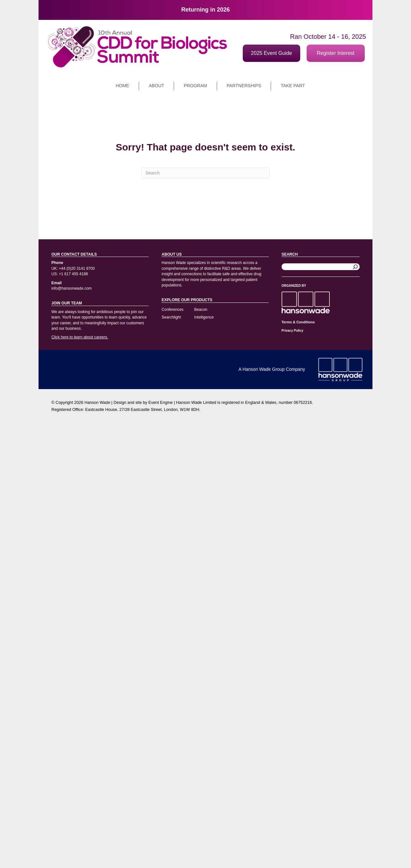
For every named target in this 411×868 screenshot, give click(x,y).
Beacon (201, 310)
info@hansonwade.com (72, 288)
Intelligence (204, 317)
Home (122, 86)
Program (195, 86)
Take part (293, 86)
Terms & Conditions (298, 322)
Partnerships (244, 86)
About (156, 86)
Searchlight (171, 317)
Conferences (172, 310)
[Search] (205, 173)
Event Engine (161, 402)
